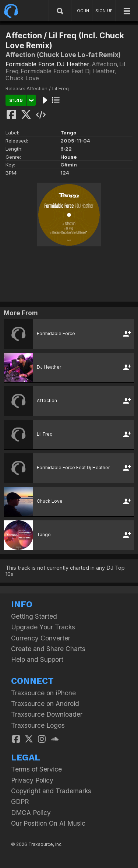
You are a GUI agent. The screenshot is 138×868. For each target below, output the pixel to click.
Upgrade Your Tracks (43, 627)
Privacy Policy (32, 780)
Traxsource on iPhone (43, 693)
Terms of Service (36, 769)
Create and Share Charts (48, 649)
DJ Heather (73, 64)
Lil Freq (45, 434)
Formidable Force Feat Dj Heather (68, 71)
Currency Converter (41, 638)
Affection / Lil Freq (48, 88)
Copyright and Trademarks (51, 791)
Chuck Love (22, 78)
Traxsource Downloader (47, 714)
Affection (104, 64)
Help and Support (37, 659)
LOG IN (82, 11)
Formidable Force (30, 64)
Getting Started (34, 616)
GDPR (20, 802)
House (69, 157)
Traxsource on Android (45, 704)
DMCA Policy (31, 813)
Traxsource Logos (38, 725)
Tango (68, 133)
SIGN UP (104, 11)
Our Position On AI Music (48, 823)
